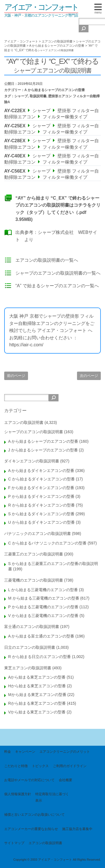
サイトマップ (14, 843)
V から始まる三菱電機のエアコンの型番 (43, 616)
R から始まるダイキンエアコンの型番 (41, 505)
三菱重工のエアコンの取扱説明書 (34, 554)
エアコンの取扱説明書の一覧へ (47, 260)
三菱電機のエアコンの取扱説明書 (34, 580)
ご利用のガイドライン (70, 766)
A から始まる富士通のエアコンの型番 (41, 636)
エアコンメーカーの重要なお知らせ (31, 829)
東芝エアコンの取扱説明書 (28, 668)
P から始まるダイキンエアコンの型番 (41, 496)
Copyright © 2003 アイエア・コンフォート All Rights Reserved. (57, 860)
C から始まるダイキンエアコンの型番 (41, 479)
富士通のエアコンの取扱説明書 (32, 627)
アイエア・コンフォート (41, 7)
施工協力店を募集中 (77, 829)
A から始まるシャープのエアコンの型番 (55, 90)
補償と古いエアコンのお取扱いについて (34, 815)
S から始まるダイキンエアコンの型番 (41, 514)
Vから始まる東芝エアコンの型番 (37, 712)
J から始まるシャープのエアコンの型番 (43, 450)
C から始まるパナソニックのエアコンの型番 (47, 543)
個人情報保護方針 (18, 794)
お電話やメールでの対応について (29, 780)
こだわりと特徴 (16, 766)
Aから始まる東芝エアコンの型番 (37, 677)
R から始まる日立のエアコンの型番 (39, 657)
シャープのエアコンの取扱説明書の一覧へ (58, 273)
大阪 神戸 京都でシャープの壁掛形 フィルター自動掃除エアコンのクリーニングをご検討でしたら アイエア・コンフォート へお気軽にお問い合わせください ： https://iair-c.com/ (52, 330)
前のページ (16, 376)
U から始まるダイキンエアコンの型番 (41, 522)
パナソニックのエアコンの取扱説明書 (38, 534)
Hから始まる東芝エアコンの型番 (37, 686)
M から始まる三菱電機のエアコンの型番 (44, 598)
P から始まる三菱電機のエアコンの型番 (43, 607)
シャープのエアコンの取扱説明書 (34, 432)
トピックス (40, 766)
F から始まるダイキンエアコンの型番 (41, 488)
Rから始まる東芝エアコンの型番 (37, 703)
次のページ (89, 376)
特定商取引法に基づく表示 (52, 797)
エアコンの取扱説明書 (24, 422)
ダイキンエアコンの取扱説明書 (32, 461)
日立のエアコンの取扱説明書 (30, 647)
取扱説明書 (38, 96)
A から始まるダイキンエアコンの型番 (41, 471)
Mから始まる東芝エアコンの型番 (37, 695)
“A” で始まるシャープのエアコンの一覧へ (57, 286)
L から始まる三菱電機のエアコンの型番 (43, 590)
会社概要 (66, 780)
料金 (8, 752)
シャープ (21, 96)
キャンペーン (25, 752)
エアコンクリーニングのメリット (65, 752)
